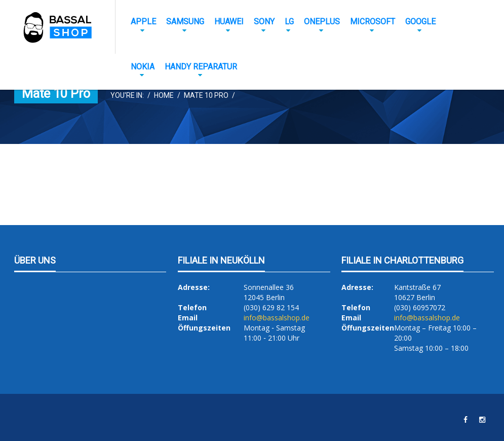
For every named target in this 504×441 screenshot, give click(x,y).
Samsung (185, 22)
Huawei (229, 22)
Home (164, 95)
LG (289, 22)
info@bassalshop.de (277, 318)
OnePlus (322, 22)
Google (420, 22)
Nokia (143, 67)
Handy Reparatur (201, 67)
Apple (143, 22)
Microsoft (373, 22)
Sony (264, 22)
